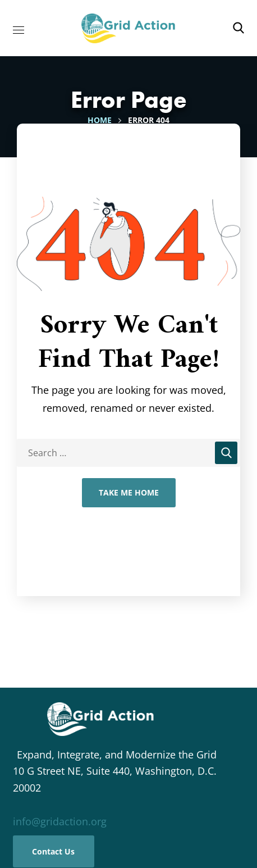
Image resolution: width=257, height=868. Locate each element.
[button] (238, 28)
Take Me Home (129, 492)
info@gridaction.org (60, 821)
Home (100, 120)
